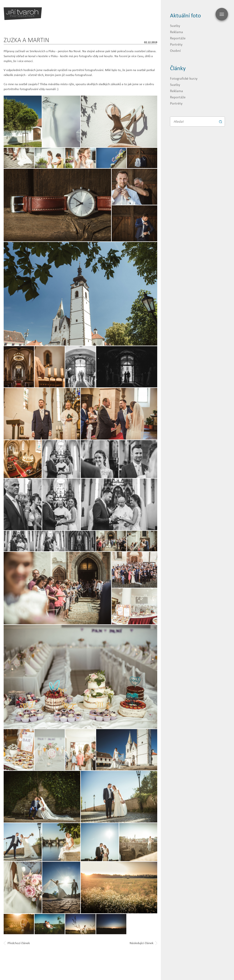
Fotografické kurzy (184, 78)
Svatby (175, 26)
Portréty (176, 44)
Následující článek (143, 943)
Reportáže (178, 38)
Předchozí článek (17, 943)
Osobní (175, 50)
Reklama (177, 32)
